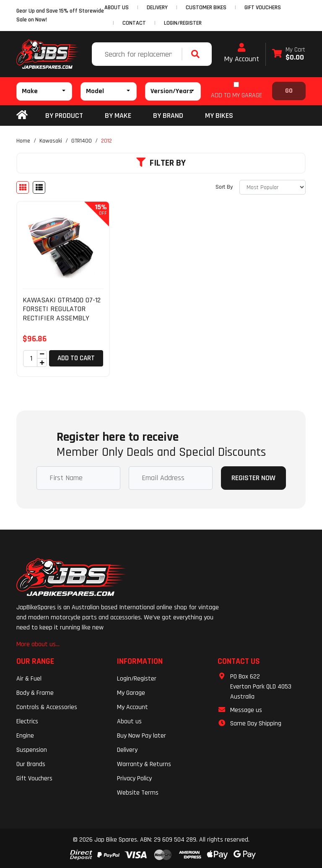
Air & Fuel (29, 679)
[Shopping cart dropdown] (289, 54)
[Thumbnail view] (23, 187)
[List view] (39, 187)
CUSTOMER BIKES (206, 8)
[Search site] (197, 54)
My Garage (131, 693)
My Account (241, 53)
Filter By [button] (161, 163)
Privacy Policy (134, 778)
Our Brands (31, 764)
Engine (25, 736)
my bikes (219, 116)
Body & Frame (35, 693)
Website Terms (138, 793)
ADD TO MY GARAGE (236, 95)
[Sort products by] (273, 187)
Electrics (27, 721)
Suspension (32, 750)
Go (289, 91)
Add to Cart (76, 358)
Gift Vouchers (34, 778)
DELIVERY (157, 8)
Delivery (127, 750)
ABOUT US (117, 8)
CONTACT (134, 23)
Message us (246, 710)
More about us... (38, 644)
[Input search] (138, 54)
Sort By (224, 187)
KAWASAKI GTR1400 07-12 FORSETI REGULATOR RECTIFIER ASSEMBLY (62, 309)
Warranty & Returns (144, 764)
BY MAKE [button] (118, 116)
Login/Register (183, 23)
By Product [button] (64, 116)
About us (129, 721)
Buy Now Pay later (142, 736)
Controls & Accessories (47, 707)
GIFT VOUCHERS (263, 8)
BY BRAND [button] (168, 116)
